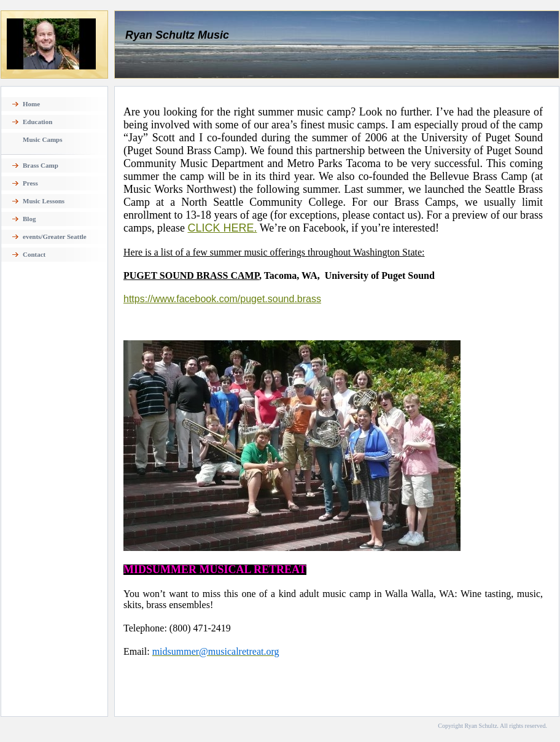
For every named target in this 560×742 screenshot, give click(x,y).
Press (30, 183)
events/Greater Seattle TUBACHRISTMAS (55, 240)
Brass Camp (41, 165)
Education (37, 122)
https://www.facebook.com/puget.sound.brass (222, 299)
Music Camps (42, 139)
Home (31, 104)
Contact (34, 254)
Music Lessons (44, 201)
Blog (29, 219)
